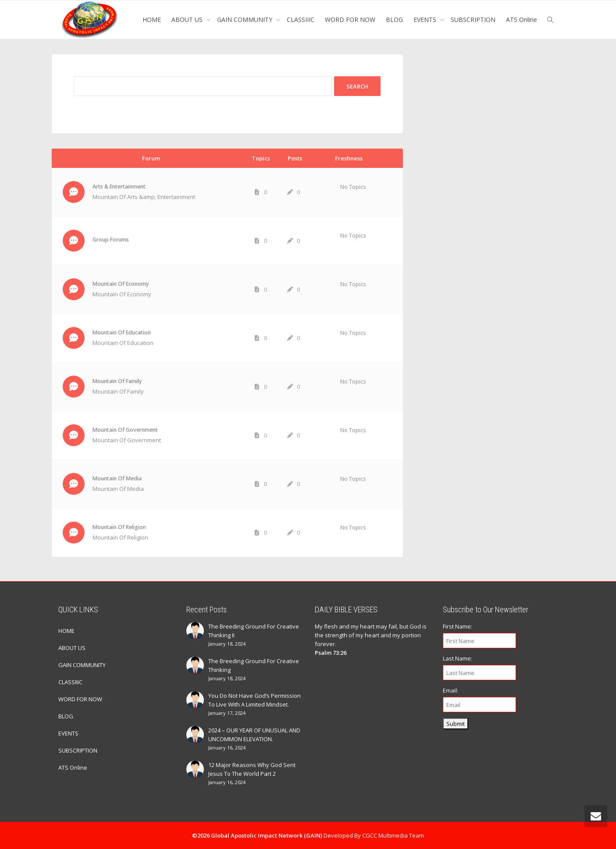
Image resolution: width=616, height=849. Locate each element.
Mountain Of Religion (119, 527)
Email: (450, 690)
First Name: (458, 626)
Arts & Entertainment (119, 186)
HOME (152, 20)
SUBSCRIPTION (473, 20)
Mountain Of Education (122, 332)
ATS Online (522, 20)
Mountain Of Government (125, 430)
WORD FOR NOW (350, 20)
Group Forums (111, 240)
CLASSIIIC (301, 20)
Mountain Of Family (117, 381)
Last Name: (458, 658)
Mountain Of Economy (121, 284)
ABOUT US (188, 20)
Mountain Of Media (117, 478)
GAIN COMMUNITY (246, 20)
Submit (456, 724)
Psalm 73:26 (331, 653)
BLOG (394, 20)
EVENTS (426, 20)
